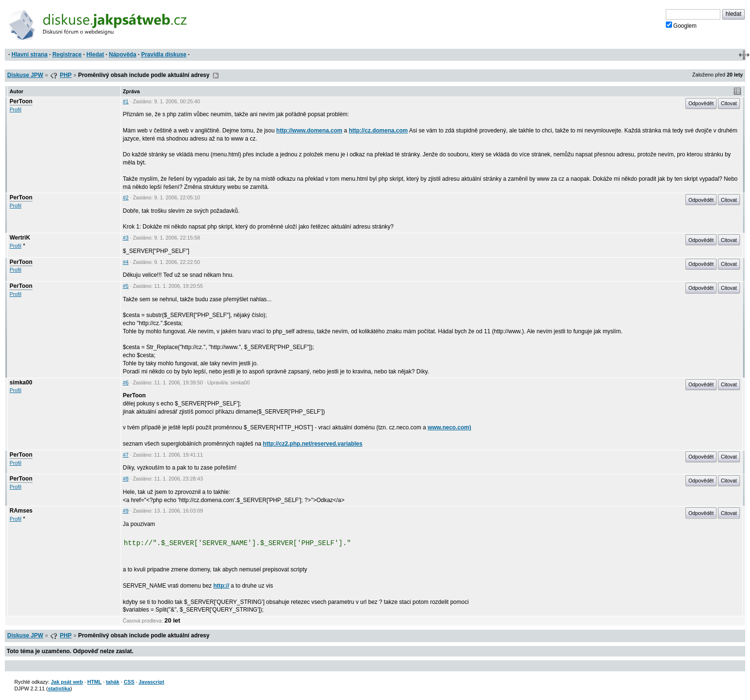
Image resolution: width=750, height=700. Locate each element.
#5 (126, 286)
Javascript (151, 682)
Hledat (95, 55)
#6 (126, 383)
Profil (16, 109)
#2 (126, 197)
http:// (221, 586)
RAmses (21, 511)
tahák (112, 682)
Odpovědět (701, 103)
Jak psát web (67, 682)
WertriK (20, 238)
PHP (66, 75)
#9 (126, 511)
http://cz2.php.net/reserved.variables (313, 444)
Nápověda (123, 55)
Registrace (67, 55)
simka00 (21, 383)
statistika (59, 689)
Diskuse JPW (25, 75)
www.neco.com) (449, 427)
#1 (126, 101)
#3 (126, 238)
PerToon (21, 101)
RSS (216, 76)
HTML (94, 682)
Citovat (729, 103)
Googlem (681, 25)
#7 (126, 455)
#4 (126, 262)
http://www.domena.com (309, 131)
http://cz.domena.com (378, 131)
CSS (129, 682)
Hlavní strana (29, 55)
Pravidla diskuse (164, 55)
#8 (126, 479)
